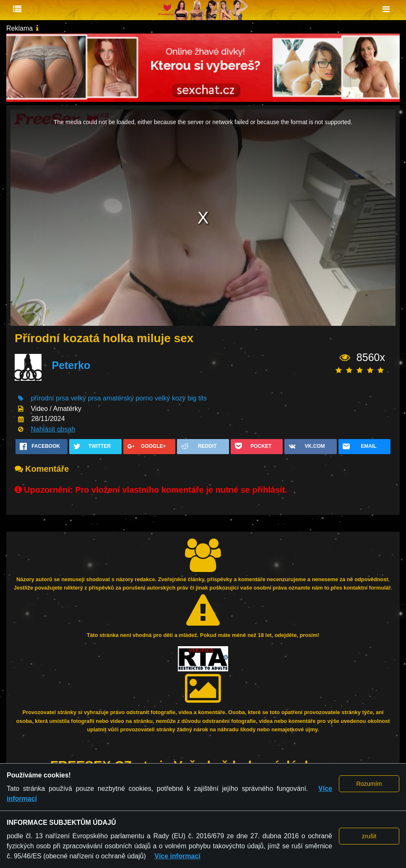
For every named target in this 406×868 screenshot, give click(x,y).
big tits (197, 398)
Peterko (71, 365)
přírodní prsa (50, 398)
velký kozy (170, 398)
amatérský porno (128, 398)
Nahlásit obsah (53, 429)
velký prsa (86, 398)
